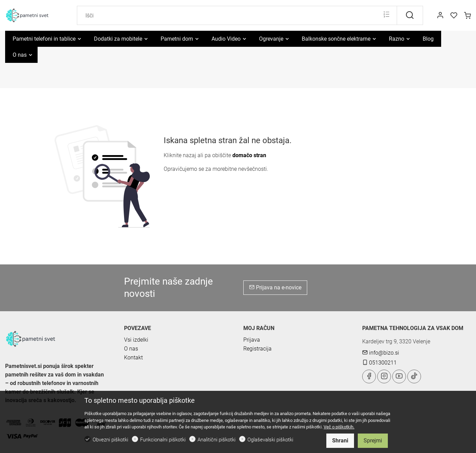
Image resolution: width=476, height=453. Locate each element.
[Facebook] (369, 376)
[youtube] (399, 376)
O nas (131, 349)
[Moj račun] (440, 16)
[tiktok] (414, 376)
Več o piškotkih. (339, 427)
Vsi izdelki (136, 340)
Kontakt (133, 358)
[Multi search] (386, 15)
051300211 (379, 363)
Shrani (340, 441)
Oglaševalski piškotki (270, 440)
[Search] (237, 15)
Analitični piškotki (216, 440)
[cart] (467, 16)
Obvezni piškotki (110, 440)
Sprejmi (373, 441)
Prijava (252, 340)
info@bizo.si (381, 353)
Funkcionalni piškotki (163, 440)
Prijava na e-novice (275, 287)
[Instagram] (384, 376)
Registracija (257, 349)
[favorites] (454, 16)
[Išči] (410, 15)
